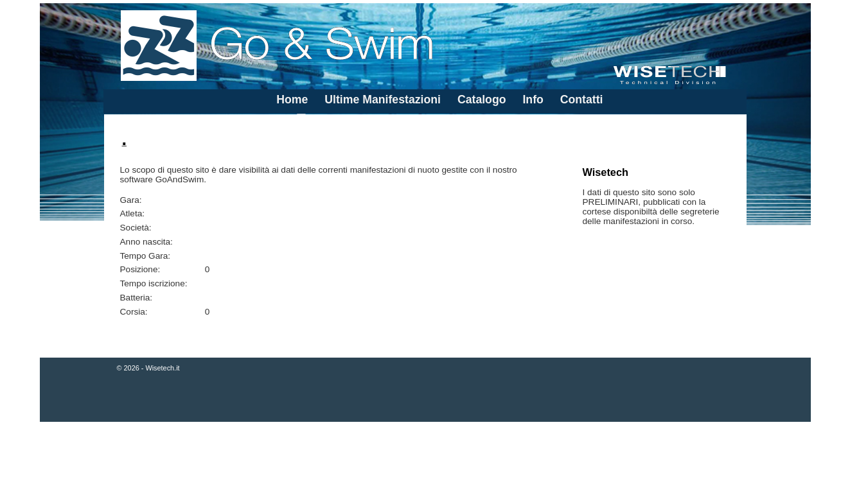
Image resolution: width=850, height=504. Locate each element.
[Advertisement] (425, 464)
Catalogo (482, 100)
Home (292, 100)
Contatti (582, 100)
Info (533, 100)
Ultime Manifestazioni (383, 100)
